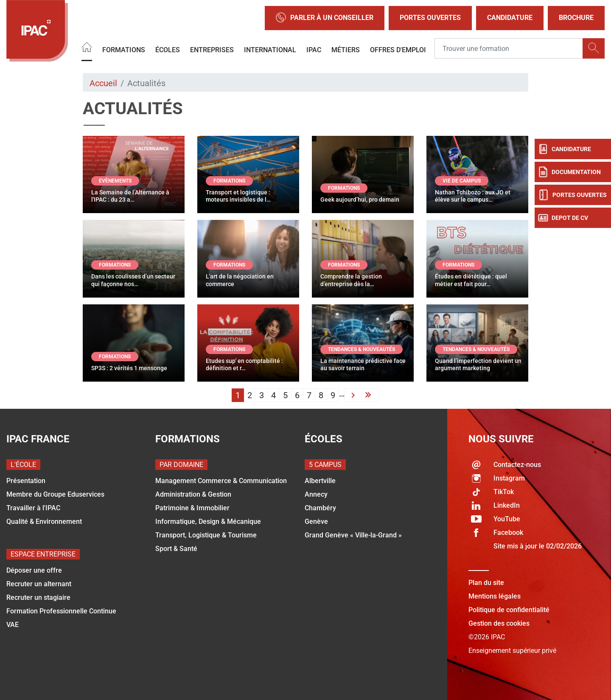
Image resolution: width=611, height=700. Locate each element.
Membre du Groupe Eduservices (55, 494)
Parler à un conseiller (325, 18)
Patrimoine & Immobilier (192, 508)
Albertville (320, 481)
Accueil (103, 83)
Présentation (26, 481)
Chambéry (320, 508)
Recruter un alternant (39, 584)
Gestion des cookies (499, 623)
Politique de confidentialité (509, 610)
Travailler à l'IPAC (33, 508)
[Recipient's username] (509, 49)
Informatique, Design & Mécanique (208, 521)
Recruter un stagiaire (38, 597)
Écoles (168, 50)
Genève (316, 521)
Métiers (346, 50)
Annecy (316, 494)
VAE (13, 625)
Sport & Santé (176, 549)
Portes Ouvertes (430, 18)
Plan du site (486, 583)
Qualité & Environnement (44, 521)
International (270, 50)
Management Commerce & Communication (221, 481)
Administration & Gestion (193, 494)
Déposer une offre (34, 570)
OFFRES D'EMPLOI (398, 50)
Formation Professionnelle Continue (61, 611)
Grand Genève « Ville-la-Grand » (353, 535)
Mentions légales (495, 596)
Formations (124, 50)
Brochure (576, 18)
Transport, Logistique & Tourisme (206, 535)
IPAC (314, 50)
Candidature (510, 18)
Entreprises (212, 50)
